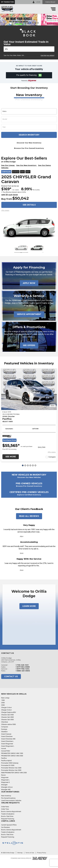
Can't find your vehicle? (48, 62)
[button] (7, 2)
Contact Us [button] (11, 683)
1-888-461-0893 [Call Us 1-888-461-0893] (23, 677)
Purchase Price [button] (9, 447)
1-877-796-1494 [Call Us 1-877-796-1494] (23, 675)
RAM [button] (22, 178)
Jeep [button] (28, 178)
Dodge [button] (16, 178)
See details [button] (29, 211)
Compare (52, 463)
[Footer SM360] (40, 865)
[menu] (53, 9)
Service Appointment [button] (29, 321)
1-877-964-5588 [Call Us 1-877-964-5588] (23, 673)
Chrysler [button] (6, 178)
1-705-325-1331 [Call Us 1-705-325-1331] (22, 671)
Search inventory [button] (29, 141)
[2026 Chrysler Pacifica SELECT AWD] (29, 396)
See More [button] (11, 463)
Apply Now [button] (29, 290)
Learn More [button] (29, 613)
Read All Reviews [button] (29, 523)
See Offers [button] (29, 352)
